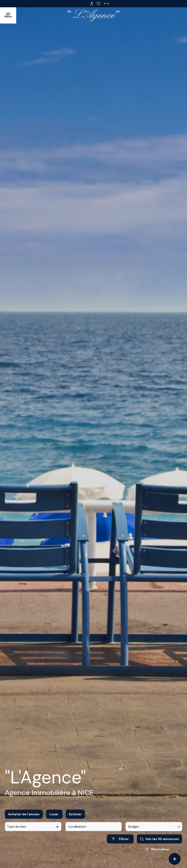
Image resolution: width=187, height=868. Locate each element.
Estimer (75, 817)
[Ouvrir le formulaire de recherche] (120, 842)
